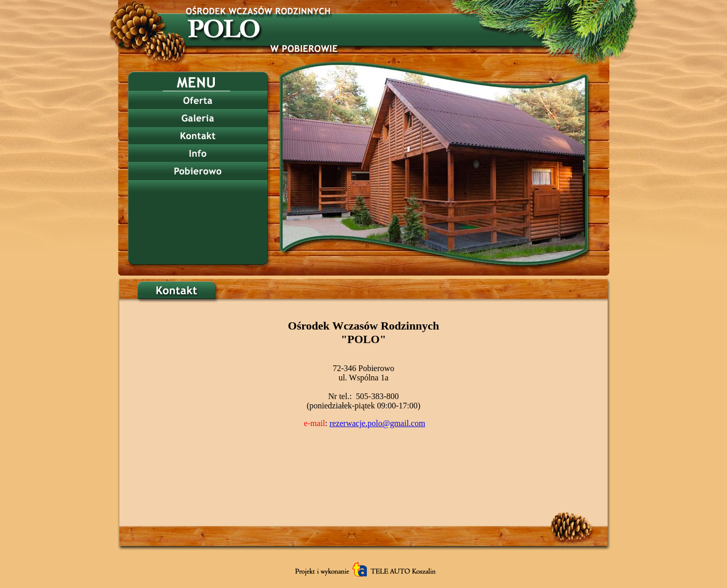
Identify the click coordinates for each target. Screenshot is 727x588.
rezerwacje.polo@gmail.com (377, 423)
